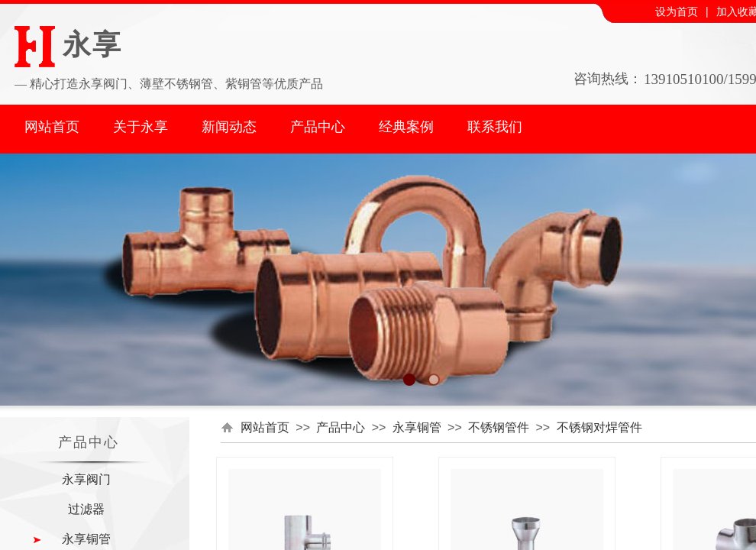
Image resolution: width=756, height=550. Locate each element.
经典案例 (406, 127)
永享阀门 (86, 479)
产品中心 (318, 127)
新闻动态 (229, 127)
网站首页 (52, 127)
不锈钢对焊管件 (599, 427)
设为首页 (677, 12)
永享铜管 (417, 427)
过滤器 (86, 509)
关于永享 (141, 127)
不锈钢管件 (499, 427)
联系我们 (495, 127)
